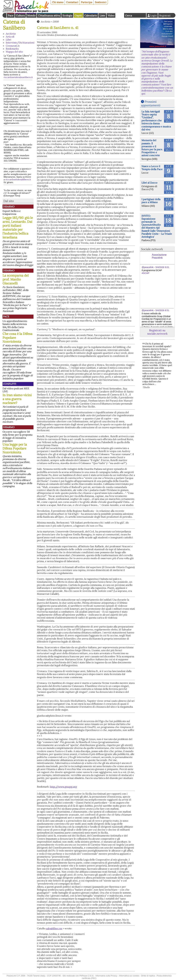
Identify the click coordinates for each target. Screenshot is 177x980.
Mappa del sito (14, 52)
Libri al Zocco (149, 183)
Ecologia (67, 15)
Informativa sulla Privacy (106, 976)
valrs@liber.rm (54, 928)
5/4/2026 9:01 (162, 267)
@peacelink (147, 267)
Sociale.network (152, 249)
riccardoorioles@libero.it (18, 179)
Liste (102, 15)
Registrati (165, 15)
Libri (9, 40)
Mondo (31, 15)
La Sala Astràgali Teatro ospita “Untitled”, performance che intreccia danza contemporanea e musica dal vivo (156, 120)
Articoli (10, 37)
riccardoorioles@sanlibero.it (18, 77)
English (120, 15)
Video (111, 15)
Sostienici (101, 2)
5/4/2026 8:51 (162, 310)
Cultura (20, 15)
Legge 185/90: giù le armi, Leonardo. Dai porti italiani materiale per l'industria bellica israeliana (18, 227)
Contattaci (72, 2)
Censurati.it (13, 46)
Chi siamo (58, 2)
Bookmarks (12, 49)
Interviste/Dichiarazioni (20, 43)
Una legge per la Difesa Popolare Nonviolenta (15, 448)
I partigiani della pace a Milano (151, 201)
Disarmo (9, 207)
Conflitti (10, 384)
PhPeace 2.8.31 (86, 976)
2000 (56, 22)
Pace (11, 15)
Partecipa (87, 2)
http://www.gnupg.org (63, 787)
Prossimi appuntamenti (151, 103)
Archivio (11, 34)
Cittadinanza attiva (49, 15)
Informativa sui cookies (129, 976)
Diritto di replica (148, 976)
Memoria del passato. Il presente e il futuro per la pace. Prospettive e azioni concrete (152, 148)
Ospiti (78, 15)
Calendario (91, 15)
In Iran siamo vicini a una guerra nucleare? (17, 399)
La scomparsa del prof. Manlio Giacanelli (16, 279)
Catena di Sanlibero (14, 25)
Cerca (128, 15)
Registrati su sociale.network (157, 332)
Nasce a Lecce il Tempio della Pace (152, 168)
